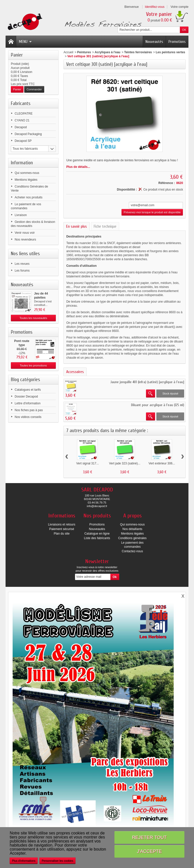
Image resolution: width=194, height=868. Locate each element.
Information (22, 163)
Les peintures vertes (170, 52)
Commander (34, 89)
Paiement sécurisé (62, 529)
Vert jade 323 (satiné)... (125, 463)
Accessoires (75, 372)
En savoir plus (77, 226)
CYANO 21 (22, 120)
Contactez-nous (132, 551)
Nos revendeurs (25, 240)
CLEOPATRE (24, 114)
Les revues (22, 264)
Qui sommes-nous (27, 173)
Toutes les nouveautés (33, 318)
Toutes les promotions (33, 365)
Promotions (177, 42)
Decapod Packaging (28, 134)
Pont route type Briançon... (22, 345)
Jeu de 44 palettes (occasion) (42, 298)
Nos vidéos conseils (28, 417)
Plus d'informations (24, 861)
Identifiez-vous (155, 7)
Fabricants (21, 103)
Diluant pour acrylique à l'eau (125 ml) (158, 405)
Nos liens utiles (25, 254)
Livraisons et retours (62, 524)
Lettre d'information (28, 403)
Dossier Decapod (26, 397)
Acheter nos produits (29, 197)
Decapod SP (23, 141)
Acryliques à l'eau (108, 52)
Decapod (21, 127)
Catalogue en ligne (97, 534)
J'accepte (149, 851)
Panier (17, 55)
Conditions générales (132, 538)
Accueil (68, 52)
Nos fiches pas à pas (29, 410)
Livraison (21, 215)
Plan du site (62, 534)
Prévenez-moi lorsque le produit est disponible (152, 212)
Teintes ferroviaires (138, 52)
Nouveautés (154, 42)
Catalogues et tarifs (28, 390)
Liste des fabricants (97, 538)
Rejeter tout (149, 837)
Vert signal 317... (88, 463)
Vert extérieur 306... (162, 463)
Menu (25, 42)
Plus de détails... (78, 167)
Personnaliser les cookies (57, 861)
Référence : (167, 183)
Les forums (22, 271)
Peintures (84, 52)
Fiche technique (105, 226)
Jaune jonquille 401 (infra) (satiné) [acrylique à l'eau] (147, 382)
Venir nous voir (25, 233)
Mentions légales (26, 180)
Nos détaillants (132, 529)
